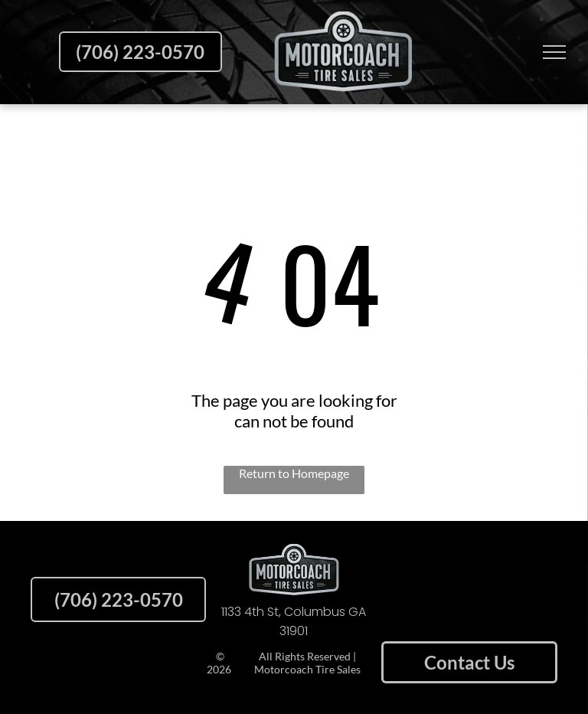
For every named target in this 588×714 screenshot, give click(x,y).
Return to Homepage (294, 473)
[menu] (554, 52)
